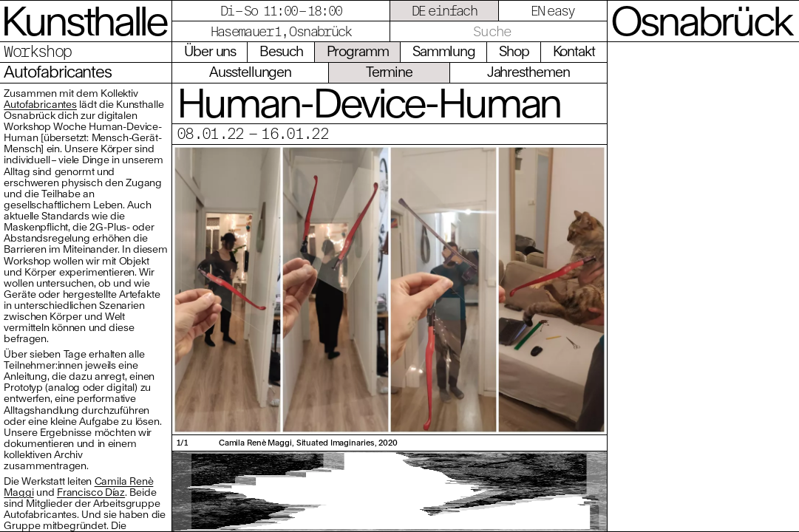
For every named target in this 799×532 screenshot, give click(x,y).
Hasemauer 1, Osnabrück (281, 31)
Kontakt (574, 51)
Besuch (281, 51)
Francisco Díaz (91, 492)
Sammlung (444, 51)
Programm (358, 51)
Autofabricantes (40, 104)
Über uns (210, 51)
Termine (389, 72)
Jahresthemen (528, 72)
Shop (514, 51)
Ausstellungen (250, 72)
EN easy (553, 11)
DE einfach (444, 11)
